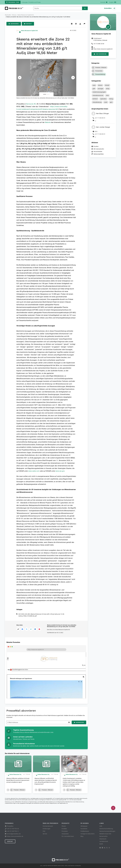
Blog (82, 836)
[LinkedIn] (102, 848)
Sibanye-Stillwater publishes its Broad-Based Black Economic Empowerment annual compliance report (18, 780)
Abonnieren (14, 24)
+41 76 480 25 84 (99, 44)
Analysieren (65, 834)
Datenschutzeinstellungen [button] (107, 831)
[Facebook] (100, 848)
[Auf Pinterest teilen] (39, 629)
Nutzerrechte (103, 836)
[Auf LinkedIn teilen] (35, 629)
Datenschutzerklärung (106, 829)
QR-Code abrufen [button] (99, 149)
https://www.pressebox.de (15, 836)
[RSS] (105, 848)
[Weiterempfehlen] (84, 24)
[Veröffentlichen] (113, 808)
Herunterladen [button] (98, 151)
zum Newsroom (100, 54)
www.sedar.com (34, 471)
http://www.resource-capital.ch (103, 49)
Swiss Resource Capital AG (29, 31)
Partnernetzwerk (48, 826)
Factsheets (84, 829)
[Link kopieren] (18, 629)
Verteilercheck (104, 841)
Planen (64, 826)
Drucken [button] (96, 146)
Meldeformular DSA (105, 834)
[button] (46, 79)
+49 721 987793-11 (13, 831)
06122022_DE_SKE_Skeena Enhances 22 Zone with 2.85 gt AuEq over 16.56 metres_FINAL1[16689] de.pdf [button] (41, 615)
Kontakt (28, 24)
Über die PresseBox (50, 823)
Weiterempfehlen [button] (99, 154)
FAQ (44, 831)
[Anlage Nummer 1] (45, 94)
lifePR (101, 844)
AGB (101, 826)
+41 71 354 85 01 (100, 118)
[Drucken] (72, 24)
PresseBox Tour (13, 2)
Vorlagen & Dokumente (87, 834)
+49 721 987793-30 (13, 829)
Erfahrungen (47, 829)
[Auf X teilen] (27, 629)
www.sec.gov (60, 471)
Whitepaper (84, 826)
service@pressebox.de (63, 803)
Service (45, 834)
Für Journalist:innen (68, 836)
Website (48, 122)
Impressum (103, 839)
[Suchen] (85, 8)
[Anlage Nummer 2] (48, 94)
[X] (107, 848)
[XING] (109, 848)
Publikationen (85, 831)
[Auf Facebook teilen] (22, 629)
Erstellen (64, 829)
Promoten (65, 831)
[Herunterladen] (80, 24)
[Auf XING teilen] (31, 629)
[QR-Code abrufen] (76, 24)
